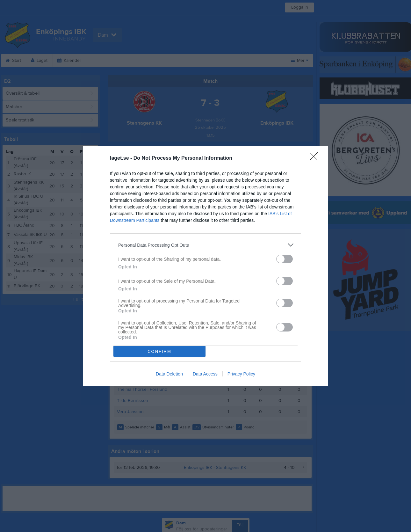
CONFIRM (159, 351)
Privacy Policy (241, 374)
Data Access (205, 374)
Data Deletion (169, 374)
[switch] (285, 259)
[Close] (316, 158)
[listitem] (205, 245)
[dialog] (205, 266)
